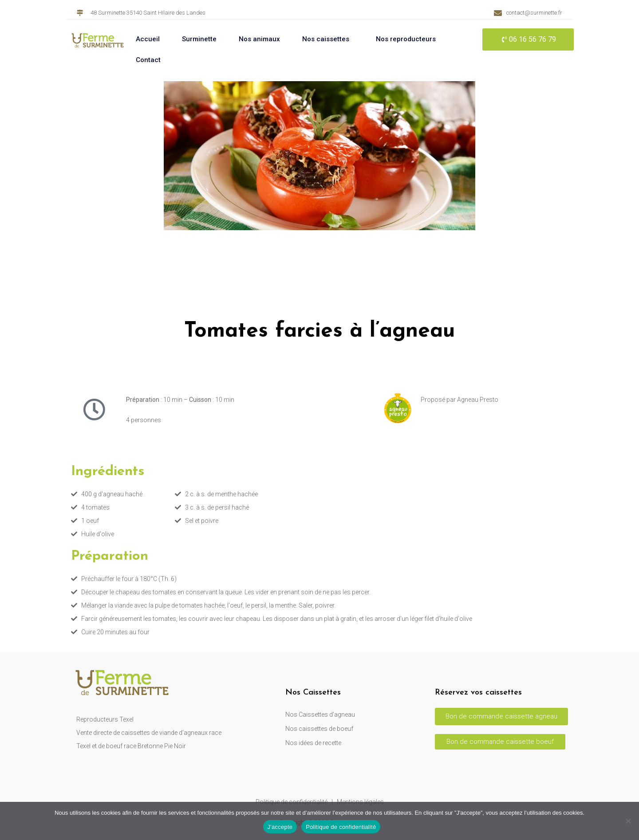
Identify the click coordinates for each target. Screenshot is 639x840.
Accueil (148, 39)
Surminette (199, 39)
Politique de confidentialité (341, 827)
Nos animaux (259, 39)
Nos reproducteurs (406, 39)
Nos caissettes (326, 39)
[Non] (628, 821)
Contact (148, 60)
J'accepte (280, 827)
